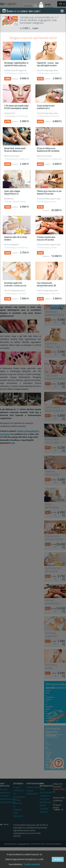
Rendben (58, 859)
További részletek (32, 864)
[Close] (62, 11)
